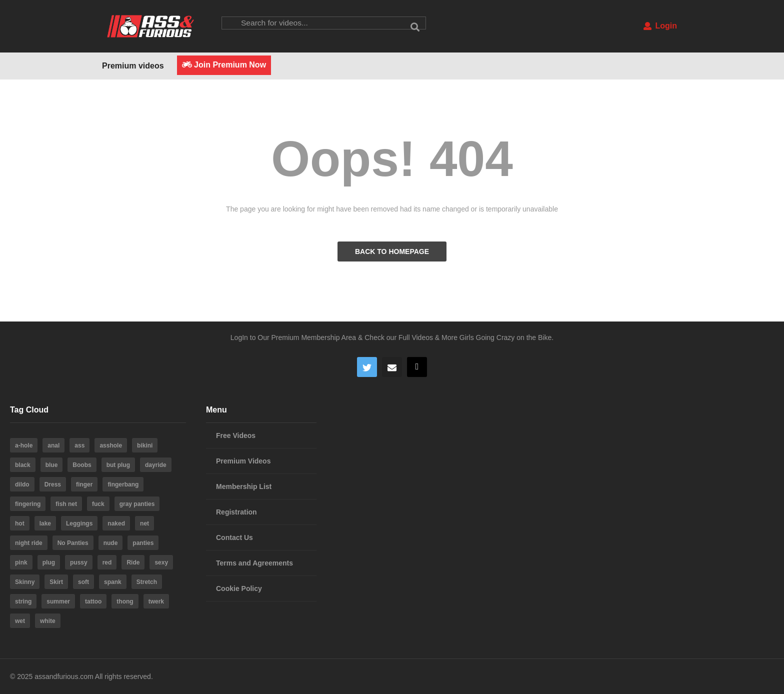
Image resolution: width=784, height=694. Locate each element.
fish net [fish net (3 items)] (66, 504)
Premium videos (133, 66)
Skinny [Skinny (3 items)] (25, 582)
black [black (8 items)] (23, 465)
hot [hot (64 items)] (20, 523)
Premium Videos (243, 461)
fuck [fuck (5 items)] (98, 504)
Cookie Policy (239, 588)
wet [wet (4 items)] (20, 621)
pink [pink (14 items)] (21, 562)
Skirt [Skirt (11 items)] (56, 582)
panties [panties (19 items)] (143, 543)
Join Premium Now (224, 65)
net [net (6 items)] (144, 523)
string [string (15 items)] (23, 601)
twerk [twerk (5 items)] (156, 601)
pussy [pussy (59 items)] (79, 562)
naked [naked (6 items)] (116, 523)
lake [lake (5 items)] (45, 523)
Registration (236, 512)
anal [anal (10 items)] (53, 445)
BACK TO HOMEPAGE (392, 251)
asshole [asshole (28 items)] (111, 445)
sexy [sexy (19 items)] (161, 562)
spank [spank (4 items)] (113, 582)
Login (660, 26)
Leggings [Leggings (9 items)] (79, 523)
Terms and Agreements (254, 563)
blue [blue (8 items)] (52, 465)
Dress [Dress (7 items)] (53, 484)
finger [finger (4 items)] (84, 484)
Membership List (244, 486)
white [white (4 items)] (48, 621)
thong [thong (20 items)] (125, 601)
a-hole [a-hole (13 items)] (24, 445)
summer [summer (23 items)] (58, 601)
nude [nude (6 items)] (111, 543)
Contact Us (234, 537)
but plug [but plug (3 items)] (118, 465)
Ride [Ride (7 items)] (133, 562)
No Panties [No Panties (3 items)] (73, 543)
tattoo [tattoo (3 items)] (93, 601)
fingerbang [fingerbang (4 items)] (123, 484)
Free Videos (236, 435)
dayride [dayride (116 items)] (156, 465)
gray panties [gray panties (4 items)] (137, 504)
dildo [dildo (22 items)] (22, 484)
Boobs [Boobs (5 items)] (82, 465)
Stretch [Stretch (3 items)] (147, 582)
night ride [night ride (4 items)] (29, 543)
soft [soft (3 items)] (83, 582)
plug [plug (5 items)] (49, 562)
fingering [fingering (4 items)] (28, 504)
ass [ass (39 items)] (79, 445)
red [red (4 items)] (107, 562)
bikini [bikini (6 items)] (145, 445)
